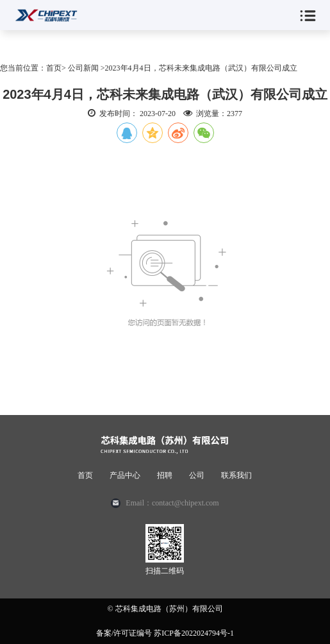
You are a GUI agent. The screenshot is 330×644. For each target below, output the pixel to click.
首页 (85, 475)
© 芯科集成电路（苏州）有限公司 (165, 609)
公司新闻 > (87, 68)
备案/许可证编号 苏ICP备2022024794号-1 (165, 633)
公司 (197, 475)
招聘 (165, 475)
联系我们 (236, 475)
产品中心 (125, 475)
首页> (56, 68)
